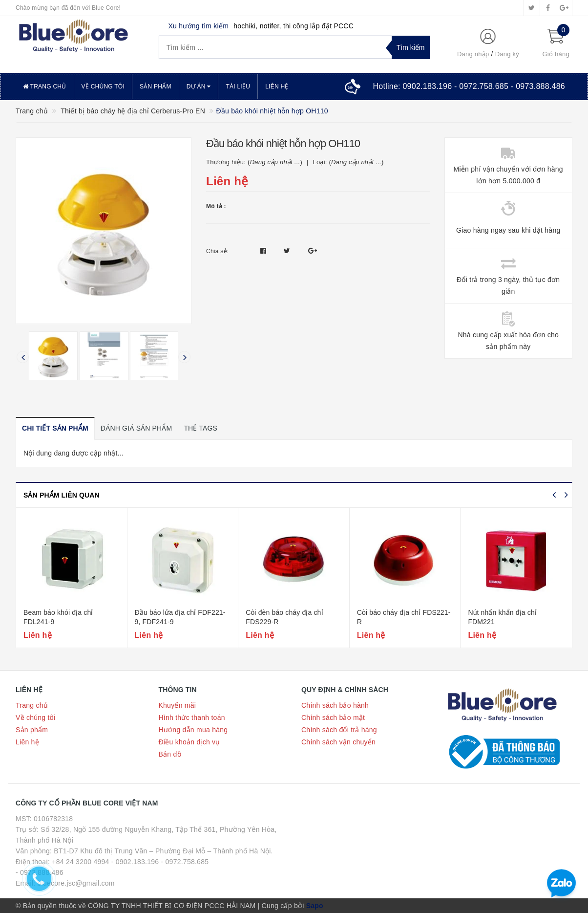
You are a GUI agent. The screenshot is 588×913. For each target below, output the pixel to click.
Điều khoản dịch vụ (189, 742)
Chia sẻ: (217, 251)
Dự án (199, 87)
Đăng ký (507, 54)
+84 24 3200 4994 (80, 862)
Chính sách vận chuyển (338, 742)
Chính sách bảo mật (333, 717)
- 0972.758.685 (185, 862)
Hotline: (469, 86)
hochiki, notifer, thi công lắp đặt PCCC (294, 26)
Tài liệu (238, 87)
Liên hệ (277, 87)
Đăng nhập (473, 54)
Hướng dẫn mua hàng (193, 730)
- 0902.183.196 (135, 862)
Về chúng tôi (103, 87)
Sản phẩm (156, 87)
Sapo (315, 906)
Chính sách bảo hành (335, 705)
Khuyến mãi (178, 705)
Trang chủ (45, 87)
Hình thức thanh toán (192, 717)
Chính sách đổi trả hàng (339, 730)
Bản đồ (170, 754)
